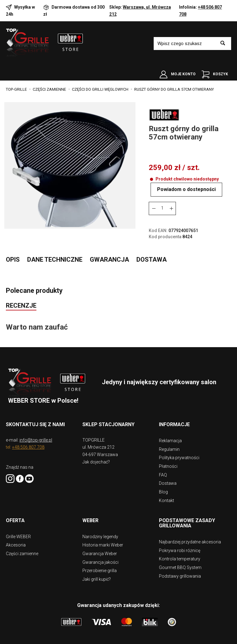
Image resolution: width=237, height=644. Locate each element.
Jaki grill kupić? (97, 571)
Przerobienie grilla (100, 563)
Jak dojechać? (96, 469)
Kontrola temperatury (180, 553)
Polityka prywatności (179, 463)
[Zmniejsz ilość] (171, 214)
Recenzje (21, 313)
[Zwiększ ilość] (153, 214)
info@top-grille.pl (36, 447)
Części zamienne (22, 548)
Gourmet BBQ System (180, 561)
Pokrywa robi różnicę (180, 546)
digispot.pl (148, 638)
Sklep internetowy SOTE (101, 638)
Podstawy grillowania (180, 568)
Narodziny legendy (100, 533)
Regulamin (169, 455)
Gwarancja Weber (100, 548)
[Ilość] (162, 214)
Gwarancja (109, 265)
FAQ (163, 478)
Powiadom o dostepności (190, 195)
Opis (13, 265)
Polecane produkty (37, 297)
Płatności (168, 470)
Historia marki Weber (103, 540)
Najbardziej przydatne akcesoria (190, 538)
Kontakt (166, 501)
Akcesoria (16, 540)
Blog (163, 493)
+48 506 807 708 (28, 454)
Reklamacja (170, 447)
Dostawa (152, 265)
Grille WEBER (18, 533)
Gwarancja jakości (100, 555)
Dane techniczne (55, 265)
